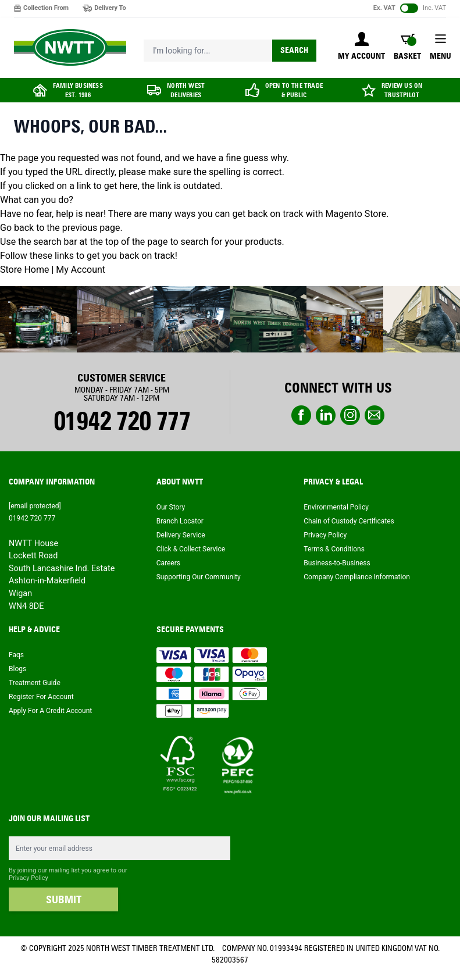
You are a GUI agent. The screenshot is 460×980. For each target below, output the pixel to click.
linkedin (326, 415)
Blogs (17, 669)
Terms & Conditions (334, 549)
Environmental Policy (336, 507)
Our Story (171, 507)
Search (294, 50)
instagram (350, 415)
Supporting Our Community (199, 577)
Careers (168, 563)
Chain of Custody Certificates (349, 521)
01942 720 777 (122, 421)
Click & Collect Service (191, 549)
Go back (17, 228)
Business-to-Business (337, 563)
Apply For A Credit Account (50, 711)
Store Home (24, 270)
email (375, 415)
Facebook (301, 415)
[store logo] (70, 48)
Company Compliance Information (357, 577)
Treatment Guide (35, 683)
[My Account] (361, 47)
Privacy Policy (325, 535)
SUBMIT (64, 900)
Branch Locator (180, 521)
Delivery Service (181, 535)
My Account (81, 270)
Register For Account (41, 697)
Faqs (16, 655)
